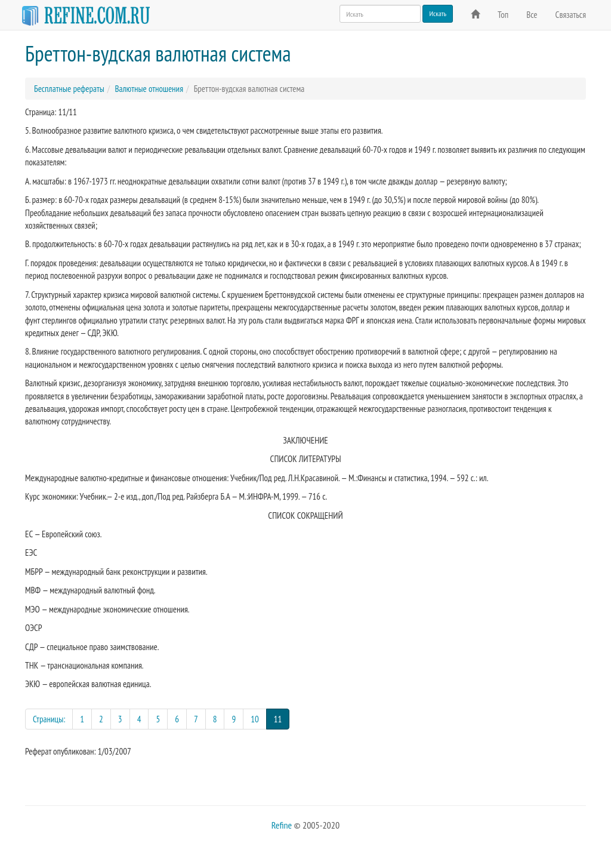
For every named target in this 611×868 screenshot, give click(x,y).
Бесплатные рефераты (69, 89)
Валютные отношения (149, 89)
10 (255, 719)
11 (282, 718)
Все (532, 15)
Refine (282, 825)
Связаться (571, 15)
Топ (503, 15)
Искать (438, 13)
